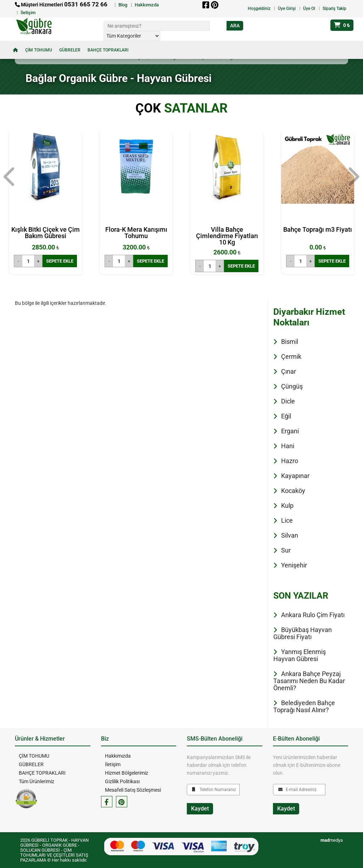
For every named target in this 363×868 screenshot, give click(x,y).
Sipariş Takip (334, 9)
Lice (287, 520)
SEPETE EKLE (60, 261)
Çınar (289, 371)
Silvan (290, 535)
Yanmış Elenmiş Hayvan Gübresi (300, 655)
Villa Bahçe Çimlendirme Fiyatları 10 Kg (227, 236)
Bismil (290, 342)
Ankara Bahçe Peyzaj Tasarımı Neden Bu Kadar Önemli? (309, 681)
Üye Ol (309, 9)
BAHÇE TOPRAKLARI (108, 50)
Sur (286, 550)
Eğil (286, 416)
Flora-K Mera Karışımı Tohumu (136, 233)
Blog (123, 5)
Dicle (288, 401)
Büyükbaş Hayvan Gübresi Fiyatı (303, 633)
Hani (288, 446)
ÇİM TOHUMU (39, 50)
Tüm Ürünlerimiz (36, 781)
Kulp (287, 506)
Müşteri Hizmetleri (61, 5)
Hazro (290, 461)
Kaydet (200, 809)
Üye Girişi (287, 9)
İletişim (28, 13)
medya (332, 840)
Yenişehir (294, 565)
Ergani (290, 431)
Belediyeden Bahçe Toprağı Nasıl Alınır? (304, 706)
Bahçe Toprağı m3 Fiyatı (318, 229)
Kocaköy (293, 491)
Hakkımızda (147, 5)
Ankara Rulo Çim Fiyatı (313, 615)
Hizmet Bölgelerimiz (126, 773)
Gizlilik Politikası (122, 781)
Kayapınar (295, 476)
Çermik (291, 356)
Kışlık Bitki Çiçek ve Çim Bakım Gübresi (46, 233)
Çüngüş (292, 386)
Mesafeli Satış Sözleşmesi (133, 790)
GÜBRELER (70, 50)
